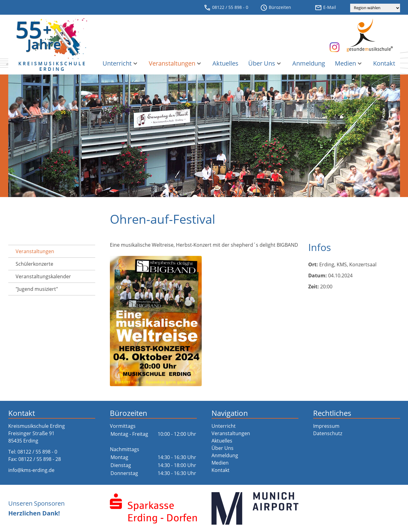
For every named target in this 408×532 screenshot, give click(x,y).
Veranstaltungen (176, 63)
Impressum (326, 426)
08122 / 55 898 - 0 (226, 8)
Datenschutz (328, 433)
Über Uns (265, 63)
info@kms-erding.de (31, 470)
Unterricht (121, 63)
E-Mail (325, 8)
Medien (349, 63)
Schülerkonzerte (34, 264)
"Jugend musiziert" (37, 289)
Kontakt (384, 63)
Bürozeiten (276, 8)
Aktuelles (225, 63)
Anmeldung (309, 63)
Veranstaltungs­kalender (43, 276)
